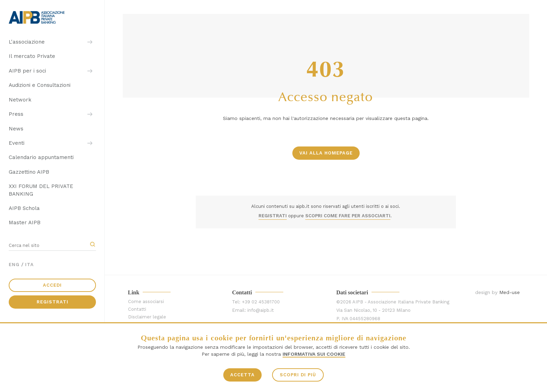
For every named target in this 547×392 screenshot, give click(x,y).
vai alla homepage (326, 153)
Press (16, 114)
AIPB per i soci (27, 71)
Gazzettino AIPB (29, 172)
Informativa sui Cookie (314, 354)
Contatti (137, 309)
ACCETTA (242, 375)
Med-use (509, 292)
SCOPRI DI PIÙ (298, 375)
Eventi (17, 143)
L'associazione (27, 42)
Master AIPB (25, 223)
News (16, 129)
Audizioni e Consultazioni (40, 85)
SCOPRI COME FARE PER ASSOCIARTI (348, 216)
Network (20, 100)
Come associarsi (146, 301)
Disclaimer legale (147, 317)
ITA (29, 265)
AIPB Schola (24, 208)
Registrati (53, 302)
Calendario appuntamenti (41, 157)
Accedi (52, 285)
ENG (14, 265)
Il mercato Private (32, 56)
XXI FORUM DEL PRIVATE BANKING (41, 190)
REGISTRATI (273, 216)
